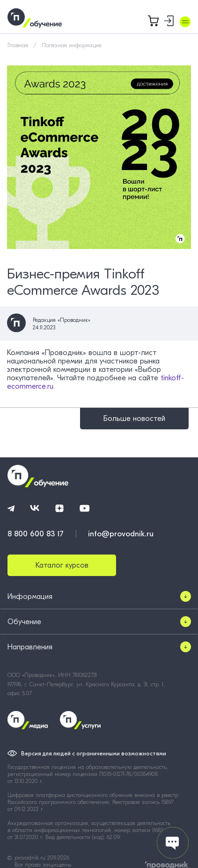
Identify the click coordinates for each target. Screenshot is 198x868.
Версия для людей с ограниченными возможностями (94, 754)
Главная (18, 45)
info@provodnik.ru (121, 534)
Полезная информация (72, 45)
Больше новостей (134, 419)
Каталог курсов (62, 565)
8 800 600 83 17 (36, 534)
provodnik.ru (31, 858)
